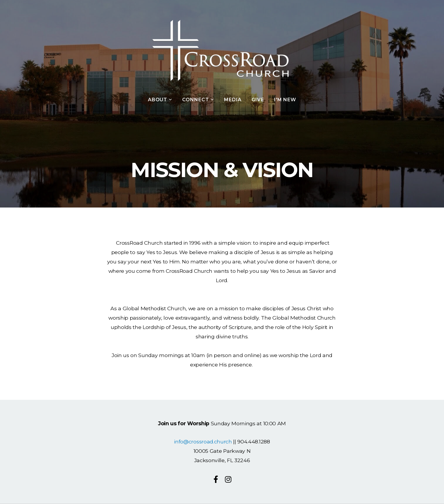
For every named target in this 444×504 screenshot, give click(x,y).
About (160, 100)
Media (233, 100)
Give (258, 100)
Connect (198, 100)
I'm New (285, 100)
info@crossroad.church (203, 442)
